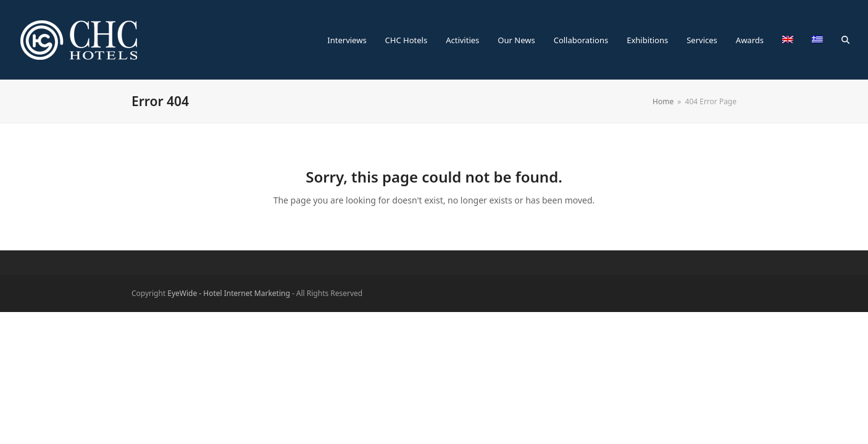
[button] (845, 40)
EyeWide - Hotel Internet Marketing (228, 293)
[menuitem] (788, 40)
